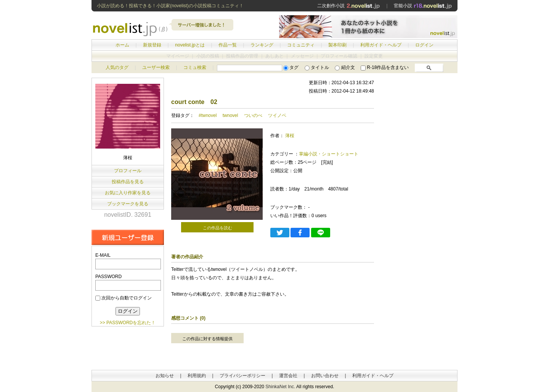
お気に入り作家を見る (128, 193)
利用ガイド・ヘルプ (381, 45)
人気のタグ (117, 67)
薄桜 (290, 136)
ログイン (424, 45)
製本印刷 (337, 45)
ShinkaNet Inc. (280, 387)
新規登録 (152, 45)
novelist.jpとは (190, 45)
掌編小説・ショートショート (329, 154)
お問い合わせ (325, 376)
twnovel (230, 115)
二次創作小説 (348, 6)
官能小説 (423, 6)
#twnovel (208, 115)
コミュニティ (301, 45)
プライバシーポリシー (242, 376)
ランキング (262, 45)
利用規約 (197, 376)
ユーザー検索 (156, 67)
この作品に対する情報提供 (207, 339)
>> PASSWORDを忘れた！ (128, 323)
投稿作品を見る (128, 182)
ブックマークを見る (128, 204)
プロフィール (128, 171)
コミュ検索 (195, 67)
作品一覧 (228, 45)
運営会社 (288, 376)
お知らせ (165, 376)
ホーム (122, 45)
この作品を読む (218, 228)
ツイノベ (277, 115)
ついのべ (253, 115)
